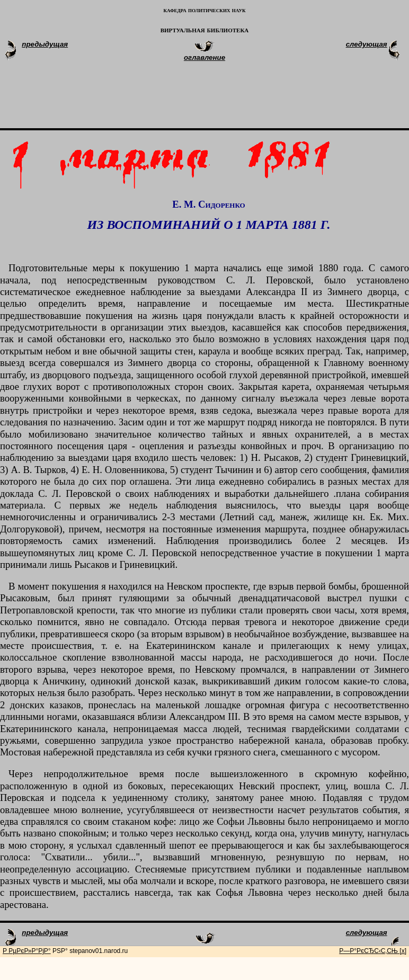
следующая (367, 44)
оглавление (204, 57)
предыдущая (45, 44)
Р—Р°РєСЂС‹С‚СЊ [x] (373, 951)
